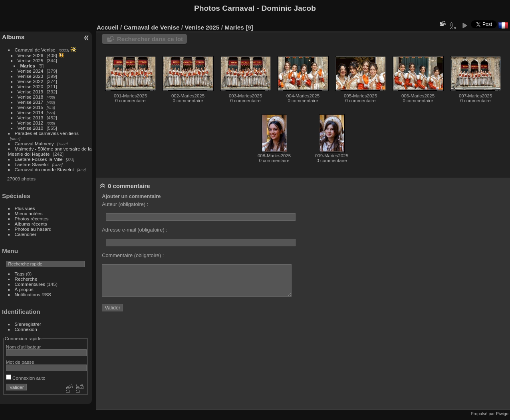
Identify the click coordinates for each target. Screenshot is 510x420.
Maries (28, 66)
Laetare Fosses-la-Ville (39, 159)
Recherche (26, 279)
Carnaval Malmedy (34, 144)
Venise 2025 (31, 60)
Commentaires (30, 284)
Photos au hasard (33, 229)
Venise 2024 (31, 71)
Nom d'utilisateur (23, 347)
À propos (24, 289)
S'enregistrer (28, 324)
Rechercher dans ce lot (150, 39)
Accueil (108, 27)
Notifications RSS (33, 294)
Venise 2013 (31, 118)
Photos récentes (32, 219)
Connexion (26, 329)
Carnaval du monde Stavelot (44, 169)
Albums (13, 37)
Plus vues (25, 208)
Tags (20, 274)
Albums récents (31, 224)
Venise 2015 (31, 107)
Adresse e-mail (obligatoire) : (135, 230)
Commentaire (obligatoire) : (133, 255)
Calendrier (26, 234)
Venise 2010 (31, 128)
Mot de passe (20, 362)
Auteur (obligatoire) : (125, 204)
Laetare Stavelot (32, 164)
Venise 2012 (31, 123)
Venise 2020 (31, 86)
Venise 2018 (31, 97)
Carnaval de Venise (35, 50)
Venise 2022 (31, 81)
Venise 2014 (31, 112)
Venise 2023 (31, 76)
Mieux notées (29, 213)
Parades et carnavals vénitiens (47, 133)
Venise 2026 (31, 55)
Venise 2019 (31, 92)
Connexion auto (26, 378)
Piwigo (502, 414)
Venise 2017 (31, 102)
